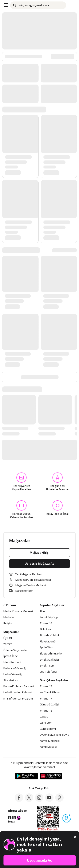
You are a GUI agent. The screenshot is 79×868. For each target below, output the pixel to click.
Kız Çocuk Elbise (50, 693)
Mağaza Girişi (40, 552)
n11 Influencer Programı (18, 699)
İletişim (8, 623)
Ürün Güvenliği (13, 674)
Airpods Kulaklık (50, 635)
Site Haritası (11, 680)
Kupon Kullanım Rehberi (19, 686)
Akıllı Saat (46, 630)
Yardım (8, 644)
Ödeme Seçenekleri (16, 650)
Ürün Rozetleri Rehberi (18, 693)
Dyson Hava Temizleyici (54, 735)
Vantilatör (46, 723)
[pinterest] (59, 801)
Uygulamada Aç (39, 860)
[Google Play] (27, 776)
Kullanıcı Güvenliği (15, 668)
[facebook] (19, 801)
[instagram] (39, 801)
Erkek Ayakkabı (49, 660)
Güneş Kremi (48, 729)
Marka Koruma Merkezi (18, 611)
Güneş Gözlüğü (49, 705)
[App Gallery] (51, 776)
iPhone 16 (46, 711)
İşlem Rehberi (12, 662)
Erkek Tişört (47, 666)
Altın (42, 611)
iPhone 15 (46, 686)
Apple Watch (48, 648)
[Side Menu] (6, 5)
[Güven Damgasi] (67, 819)
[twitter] (29, 801)
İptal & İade (11, 656)
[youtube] (49, 801)
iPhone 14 (46, 623)
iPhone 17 (46, 699)
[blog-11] (15, 822)
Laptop (44, 717)
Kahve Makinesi (50, 741)
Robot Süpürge (49, 617)
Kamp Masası (48, 747)
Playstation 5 (48, 642)
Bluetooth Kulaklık (51, 654)
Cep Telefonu (48, 672)
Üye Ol (7, 638)
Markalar (9, 617)
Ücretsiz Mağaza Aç (39, 563)
